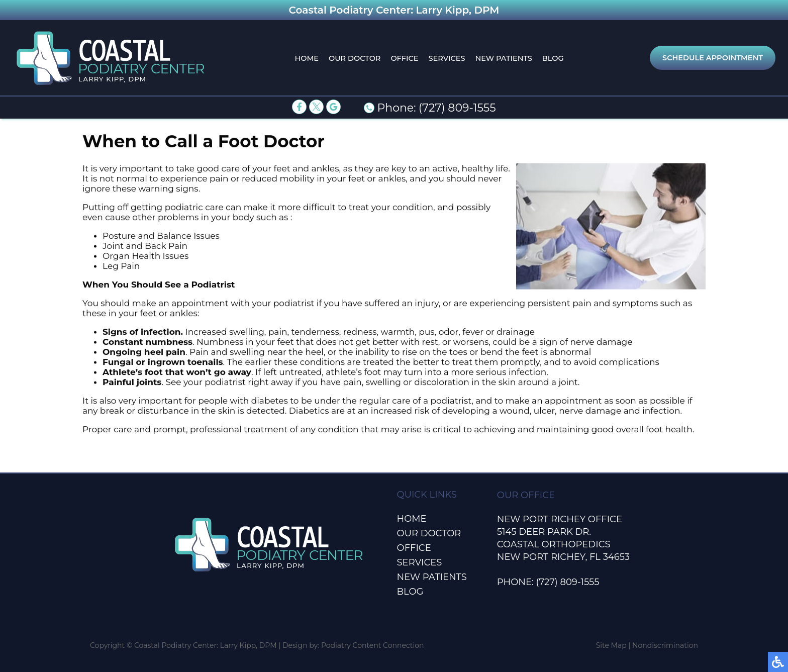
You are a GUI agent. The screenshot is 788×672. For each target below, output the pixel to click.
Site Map (611, 645)
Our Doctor (355, 58)
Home (307, 58)
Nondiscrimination (665, 645)
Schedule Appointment (713, 58)
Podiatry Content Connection (373, 645)
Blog (553, 58)
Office (404, 58)
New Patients (503, 58)
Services (447, 58)
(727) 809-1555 (457, 108)
